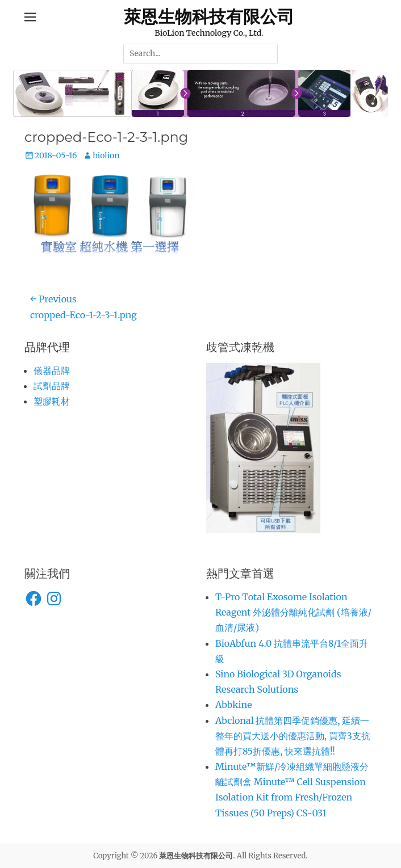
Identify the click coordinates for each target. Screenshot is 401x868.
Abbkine (234, 705)
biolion (106, 155)
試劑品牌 (52, 386)
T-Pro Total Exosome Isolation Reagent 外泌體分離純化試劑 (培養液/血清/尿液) (293, 612)
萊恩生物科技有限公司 (209, 16)
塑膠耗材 (52, 401)
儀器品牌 (52, 370)
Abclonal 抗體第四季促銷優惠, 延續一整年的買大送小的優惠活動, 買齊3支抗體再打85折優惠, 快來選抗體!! (293, 736)
